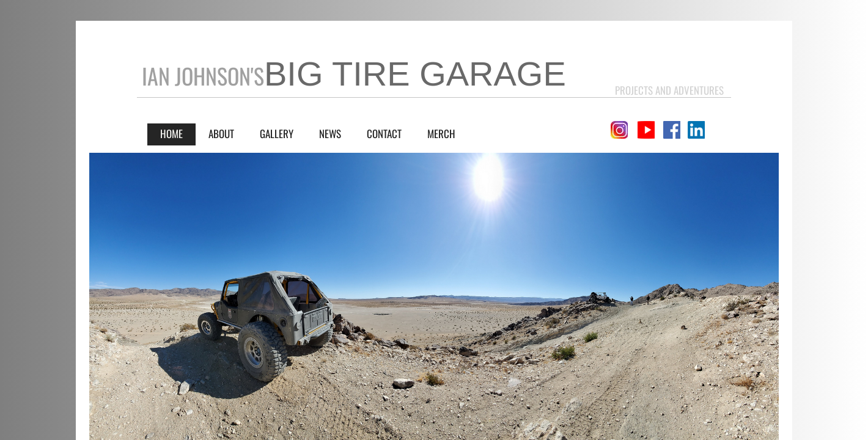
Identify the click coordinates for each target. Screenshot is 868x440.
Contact (384, 134)
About (221, 134)
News (330, 134)
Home (171, 134)
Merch (441, 134)
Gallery (277, 134)
